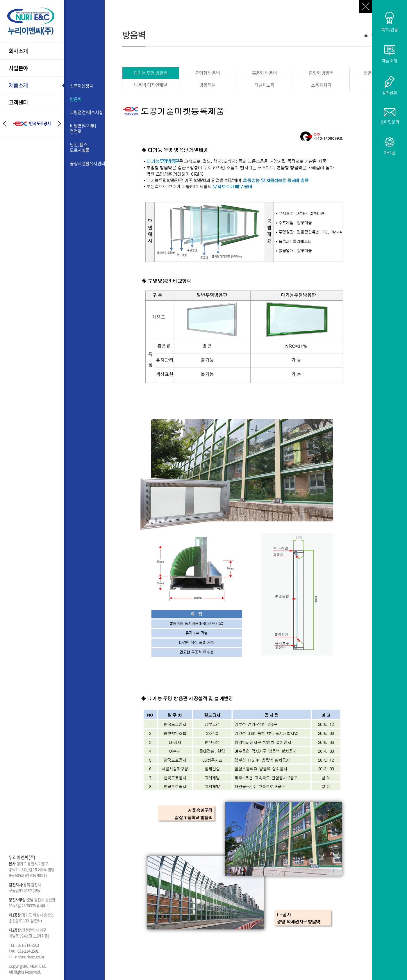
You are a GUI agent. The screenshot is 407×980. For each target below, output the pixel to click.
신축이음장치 (82, 86)
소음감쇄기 (321, 85)
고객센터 (18, 102)
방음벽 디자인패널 (151, 85)
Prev (5, 124)
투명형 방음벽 (208, 73)
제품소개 (18, 85)
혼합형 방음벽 (321, 73)
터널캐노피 (264, 85)
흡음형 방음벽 (265, 73)
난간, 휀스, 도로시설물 (80, 148)
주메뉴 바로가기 (0, 0)
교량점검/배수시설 (86, 113)
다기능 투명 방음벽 (151, 73)
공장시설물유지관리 (87, 164)
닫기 (366, 7)
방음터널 (207, 85)
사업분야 (18, 68)
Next (59, 124)
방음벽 (76, 99)
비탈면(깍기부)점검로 (83, 129)
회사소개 (18, 51)
